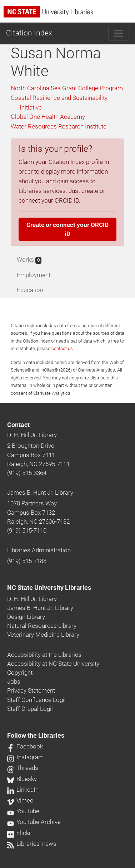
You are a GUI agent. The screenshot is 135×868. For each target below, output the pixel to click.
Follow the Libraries (36, 736)
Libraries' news (32, 844)
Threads (23, 768)
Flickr (19, 833)
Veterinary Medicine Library (43, 635)
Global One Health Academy (48, 117)
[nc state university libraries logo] (69, 15)
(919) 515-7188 (27, 561)
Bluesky (22, 779)
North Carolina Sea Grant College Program (67, 88)
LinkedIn (23, 790)
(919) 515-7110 (27, 530)
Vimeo (20, 800)
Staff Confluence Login (37, 700)
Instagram (25, 757)
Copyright (20, 673)
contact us (62, 348)
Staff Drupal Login (31, 709)
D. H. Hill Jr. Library (32, 435)
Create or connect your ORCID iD (67, 229)
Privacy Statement (31, 690)
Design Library (26, 617)
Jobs (14, 682)
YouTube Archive (34, 822)
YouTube (23, 811)
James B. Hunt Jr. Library (40, 493)
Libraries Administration (39, 550)
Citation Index (29, 33)
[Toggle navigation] (119, 33)
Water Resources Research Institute (59, 126)
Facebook (25, 746)
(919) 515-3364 (27, 473)
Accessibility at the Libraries (44, 655)
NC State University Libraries (49, 588)
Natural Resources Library (42, 626)
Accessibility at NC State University (53, 664)
